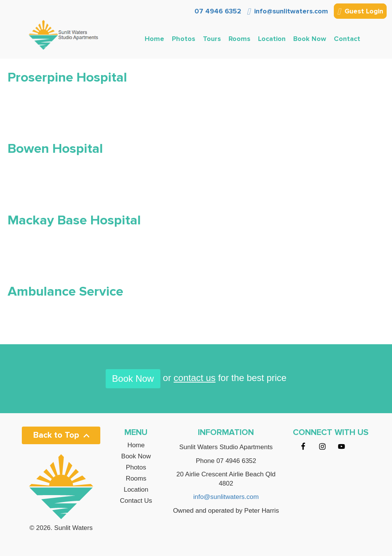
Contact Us (136, 501)
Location (272, 39)
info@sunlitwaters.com (287, 11)
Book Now (310, 39)
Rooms (239, 39)
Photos (184, 39)
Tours (212, 39)
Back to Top (61, 435)
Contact (347, 39)
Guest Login (360, 12)
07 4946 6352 (217, 11)
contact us (195, 378)
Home (154, 39)
